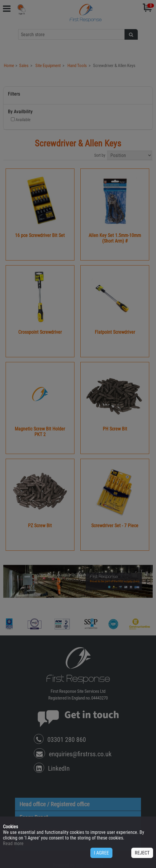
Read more (13, 843)
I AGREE (101, 853)
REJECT (142, 853)
